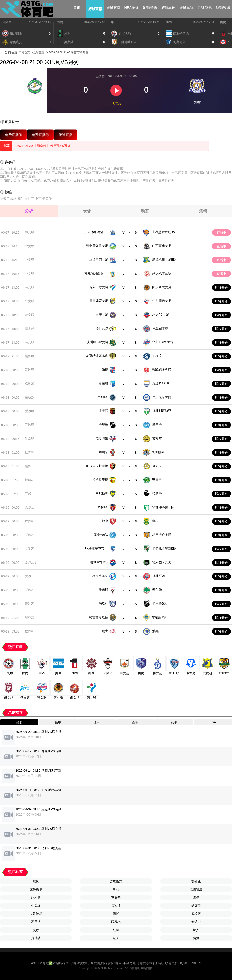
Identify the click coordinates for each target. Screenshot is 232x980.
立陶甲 (7, 22)
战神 (14, 199)
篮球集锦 (186, 8)
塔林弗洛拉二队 (163, 507)
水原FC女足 (161, 315)
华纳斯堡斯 (160, 617)
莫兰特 (22, 199)
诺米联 (103, 411)
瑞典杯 (30, 480)
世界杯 (30, 452)
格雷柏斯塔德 (99, 617)
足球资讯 (205, 8)
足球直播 (95, 9)
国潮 (116, 914)
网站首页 (24, 53)
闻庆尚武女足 (162, 287)
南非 (155, 521)
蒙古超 (30, 329)
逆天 (116, 938)
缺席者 (196, 906)
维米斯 (103, 590)
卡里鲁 (103, 425)
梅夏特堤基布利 (97, 356)
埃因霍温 (196, 889)
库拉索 (196, 914)
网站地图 (147, 968)
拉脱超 (30, 397)
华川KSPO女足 (163, 342)
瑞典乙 (30, 617)
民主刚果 (158, 452)
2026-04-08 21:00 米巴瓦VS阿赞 (68, 53)
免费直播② (40, 135)
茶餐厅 (5, 199)
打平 (31, 199)
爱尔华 (157, 590)
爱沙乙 (30, 507)
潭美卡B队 (101, 535)
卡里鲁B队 (160, 603)
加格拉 (157, 356)
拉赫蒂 (157, 493)
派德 (105, 370)
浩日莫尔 (102, 328)
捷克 (105, 521)
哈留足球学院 (161, 370)
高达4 (116, 906)
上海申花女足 (99, 260)
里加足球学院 (162, 397)
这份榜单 (36, 889)
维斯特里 (102, 438)
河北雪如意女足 (97, 246)
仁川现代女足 (162, 301)
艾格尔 (157, 438)
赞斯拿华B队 (99, 562)
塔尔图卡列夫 (162, 562)
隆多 (196, 897)
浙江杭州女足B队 (164, 260)
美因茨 (47, 199)
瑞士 (105, 631)
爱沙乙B (31, 535)
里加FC (103, 397)
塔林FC (103, 507)
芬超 (28, 494)
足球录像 (150, 8)
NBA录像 (132, 8)
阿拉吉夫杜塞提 (97, 466)
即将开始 (221, 288)
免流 (196, 938)
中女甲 (30, 232)
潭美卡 (157, 425)
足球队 (36, 938)
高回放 (36, 922)
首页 (77, 8)
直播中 (221, 232)
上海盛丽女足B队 (164, 232)
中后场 (36, 906)
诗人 (196, 930)
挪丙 (60, 22)
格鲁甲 (30, 356)
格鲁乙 (30, 384)
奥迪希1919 (161, 383)
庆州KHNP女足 (97, 342)
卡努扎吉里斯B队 (164, 548)
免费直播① (13, 135)
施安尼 (157, 466)
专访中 (196, 922)
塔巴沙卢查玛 (162, 535)
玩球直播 (66, 135)
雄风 (36, 881)
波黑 (155, 631)
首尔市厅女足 (99, 287)
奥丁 (38, 199)
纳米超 (36, 897)
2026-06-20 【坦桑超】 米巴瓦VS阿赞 (43, 146)
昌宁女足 (102, 315)
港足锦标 (36, 914)
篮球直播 (113, 8)
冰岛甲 (30, 439)
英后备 (116, 897)
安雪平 (157, 480)
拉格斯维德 (100, 480)
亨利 (116, 889)
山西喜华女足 (162, 246)
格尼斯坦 (102, 493)
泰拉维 (103, 383)
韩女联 (30, 287)
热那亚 (196, 881)
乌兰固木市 (160, 328)
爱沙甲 (30, 370)
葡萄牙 (103, 452)
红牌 (116, 930)
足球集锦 (168, 8)
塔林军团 (159, 576)
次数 (36, 930)
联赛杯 (116, 922)
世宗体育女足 (99, 301)
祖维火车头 (100, 576)
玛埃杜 (103, 603)
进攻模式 (116, 881)
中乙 (114, 22)
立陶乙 (30, 549)
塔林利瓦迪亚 (162, 411)
